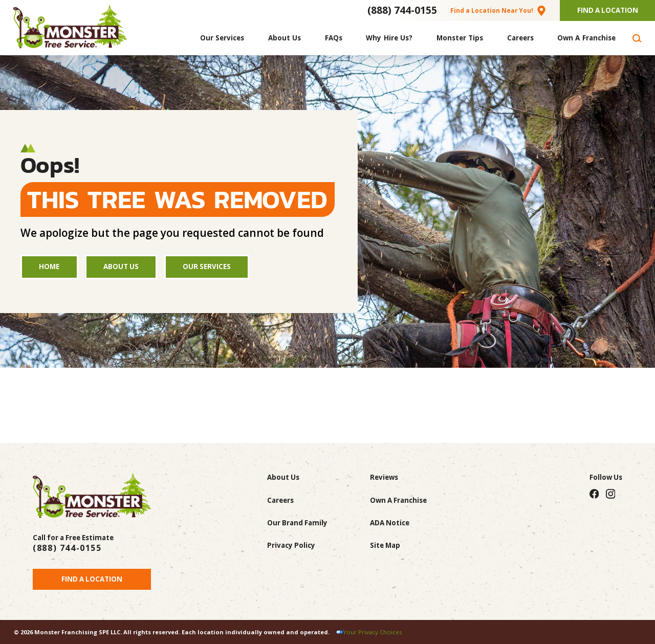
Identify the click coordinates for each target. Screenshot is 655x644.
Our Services (207, 267)
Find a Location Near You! (492, 10)
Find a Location (92, 579)
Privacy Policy (291, 545)
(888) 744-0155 (402, 10)
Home (49, 267)
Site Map (385, 545)
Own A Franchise (398, 500)
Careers (280, 500)
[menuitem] (222, 38)
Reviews (384, 477)
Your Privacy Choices (372, 632)
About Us (121, 267)
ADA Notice (390, 523)
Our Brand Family (297, 523)
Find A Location (608, 10)
